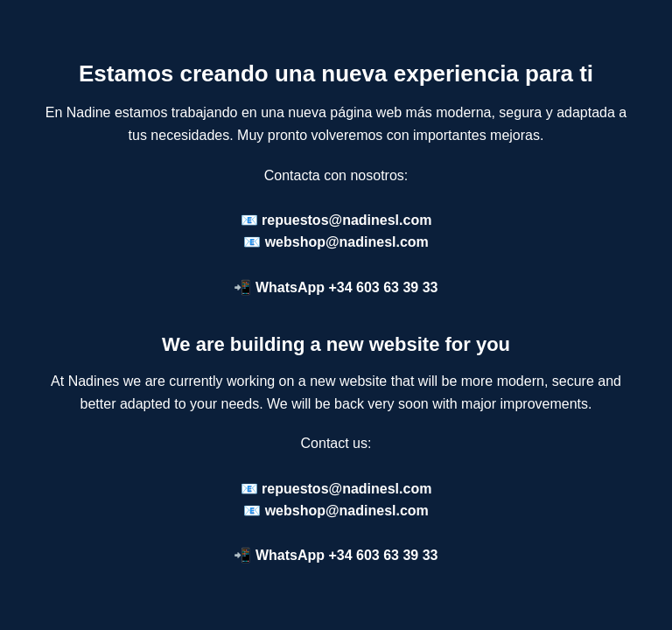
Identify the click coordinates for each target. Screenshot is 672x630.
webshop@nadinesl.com (347, 242)
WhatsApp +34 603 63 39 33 (347, 287)
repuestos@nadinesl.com (346, 220)
